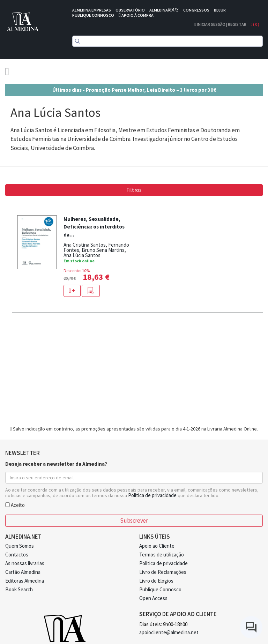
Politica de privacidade (152, 495)
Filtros (134, 190)
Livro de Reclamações (163, 572)
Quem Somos (20, 546)
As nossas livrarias (25, 563)
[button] (91, 291)
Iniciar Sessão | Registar (220, 24)
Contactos (17, 555)
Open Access (153, 598)
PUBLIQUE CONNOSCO (93, 15)
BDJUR (220, 10)
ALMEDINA (164, 10)
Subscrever (134, 521)
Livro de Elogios (156, 581)
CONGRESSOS (196, 10)
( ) (255, 24)
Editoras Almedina (25, 581)
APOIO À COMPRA (137, 15)
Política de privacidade (163, 563)
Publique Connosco (160, 589)
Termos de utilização (162, 555)
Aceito (15, 505)
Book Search (19, 589)
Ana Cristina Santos (85, 245)
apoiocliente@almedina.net (169, 632)
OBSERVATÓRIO (130, 10)
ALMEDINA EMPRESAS (92, 10)
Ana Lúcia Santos (82, 255)
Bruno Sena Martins (103, 250)
